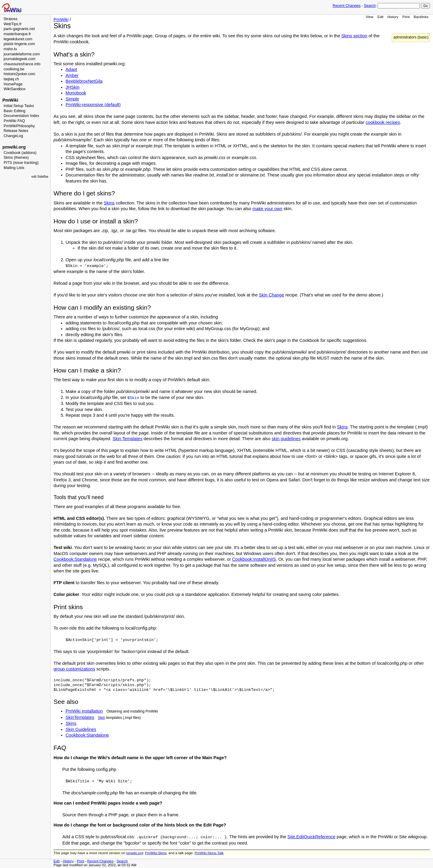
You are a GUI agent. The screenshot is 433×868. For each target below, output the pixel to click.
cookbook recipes (383, 122)
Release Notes (16, 131)
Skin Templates (127, 439)
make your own (267, 209)
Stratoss (11, 19)
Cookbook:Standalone (75, 559)
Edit (380, 17)
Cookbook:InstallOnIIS (254, 559)
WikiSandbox (15, 89)
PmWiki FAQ (14, 121)
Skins (109, 203)
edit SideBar (40, 177)
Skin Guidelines (81, 729)
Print (406, 17)
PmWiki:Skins (156, 853)
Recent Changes (347, 6)
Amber (72, 75)
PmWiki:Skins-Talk (209, 853)
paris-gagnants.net (19, 29)
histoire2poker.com (19, 74)
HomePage (13, 84)
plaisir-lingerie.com (19, 44)
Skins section (354, 36)
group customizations (74, 669)
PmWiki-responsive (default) (93, 105)
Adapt (71, 69)
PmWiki (10, 100)
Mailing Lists (14, 168)
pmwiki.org (14, 147)
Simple (72, 99)
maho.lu (10, 49)
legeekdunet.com (18, 39)
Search (370, 6)
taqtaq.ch (11, 79)
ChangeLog (13, 136)
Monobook (76, 93)
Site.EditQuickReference (312, 837)
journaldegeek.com (20, 59)
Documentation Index (21, 116)
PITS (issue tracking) (21, 163)
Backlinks (421, 17)
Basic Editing (14, 111)
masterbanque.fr (17, 34)
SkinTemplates (80, 717)
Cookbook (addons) (20, 153)
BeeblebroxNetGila (84, 81)
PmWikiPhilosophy (19, 126)
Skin (102, 718)
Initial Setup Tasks (19, 106)
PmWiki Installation (84, 711)
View (369, 17)
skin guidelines (286, 439)
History (393, 17)
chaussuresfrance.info (22, 64)
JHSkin (72, 87)
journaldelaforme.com (22, 54)
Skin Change (272, 295)
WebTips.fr (13, 24)
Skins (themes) (16, 158)
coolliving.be (14, 69)
